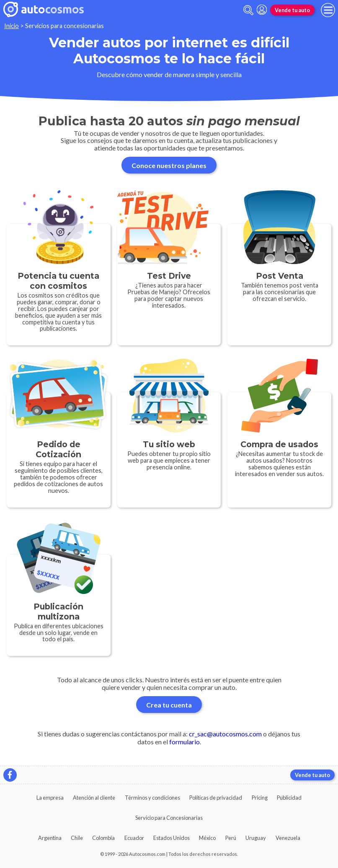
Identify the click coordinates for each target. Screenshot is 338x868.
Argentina (50, 838)
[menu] (328, 10)
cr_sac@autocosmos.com (225, 734)
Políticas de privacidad (216, 798)
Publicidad (289, 798)
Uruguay (256, 838)
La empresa (50, 798)
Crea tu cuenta (169, 705)
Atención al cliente (94, 798)
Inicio (12, 26)
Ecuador (134, 838)
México (207, 838)
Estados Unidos (172, 838)
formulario (184, 742)
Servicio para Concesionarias (169, 818)
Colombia (103, 838)
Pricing (260, 798)
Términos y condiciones (152, 798)
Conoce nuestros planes (169, 165)
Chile (77, 838)
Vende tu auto (292, 10)
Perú (231, 838)
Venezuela (288, 838)
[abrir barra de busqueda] (248, 10)
